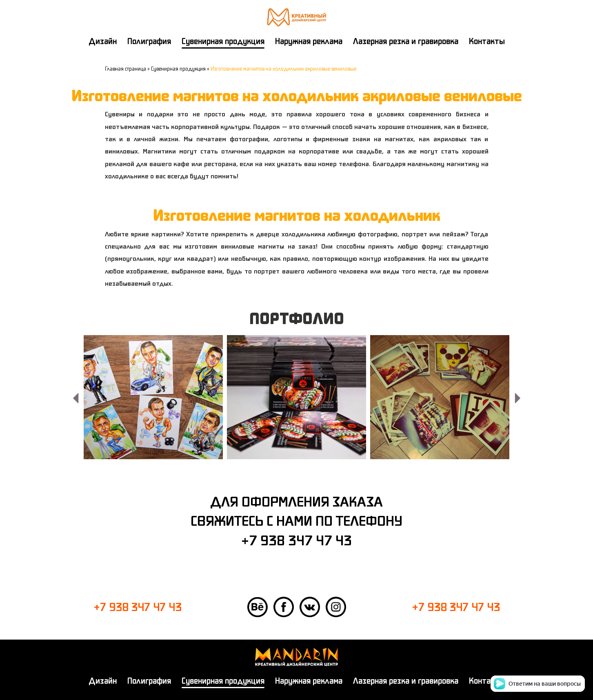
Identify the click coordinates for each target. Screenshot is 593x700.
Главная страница (125, 69)
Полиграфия (149, 41)
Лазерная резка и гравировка (406, 41)
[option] (153, 397)
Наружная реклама (309, 41)
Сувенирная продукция (223, 41)
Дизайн (103, 41)
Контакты (487, 41)
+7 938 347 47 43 (296, 540)
